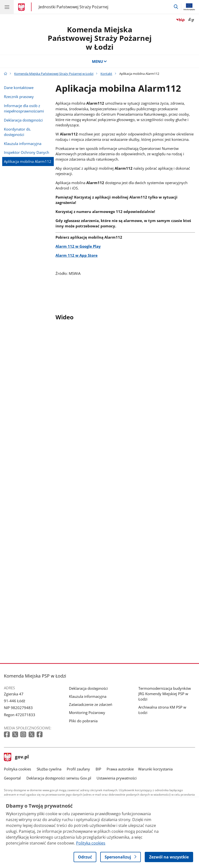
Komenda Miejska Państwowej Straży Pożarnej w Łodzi (100, 38)
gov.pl (16, 757)
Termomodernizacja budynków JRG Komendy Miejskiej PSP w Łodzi (165, 694)
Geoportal (12, 778)
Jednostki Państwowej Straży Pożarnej (73, 7)
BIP (98, 769)
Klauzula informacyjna (23, 144)
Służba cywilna (49, 769)
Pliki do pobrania (83, 721)
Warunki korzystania (155, 769)
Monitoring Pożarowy (87, 712)
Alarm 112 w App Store (77, 255)
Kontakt (106, 74)
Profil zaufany (78, 769)
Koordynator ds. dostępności (17, 132)
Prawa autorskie (120, 769)
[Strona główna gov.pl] (22, 7)
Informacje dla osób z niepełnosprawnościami (24, 108)
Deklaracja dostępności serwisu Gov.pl (59, 778)
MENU (100, 61)
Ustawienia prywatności (117, 778)
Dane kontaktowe (19, 88)
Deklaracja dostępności (23, 120)
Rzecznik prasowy (19, 97)
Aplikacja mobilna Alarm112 (28, 161)
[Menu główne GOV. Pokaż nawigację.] (7, 7)
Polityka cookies (17, 769)
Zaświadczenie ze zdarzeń (91, 704)
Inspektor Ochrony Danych (27, 152)
